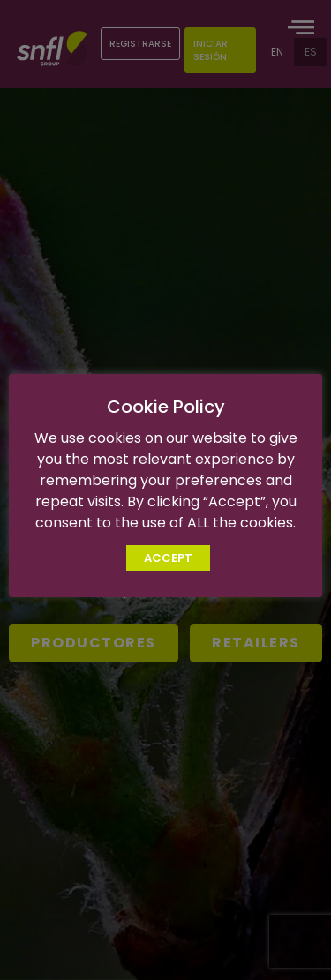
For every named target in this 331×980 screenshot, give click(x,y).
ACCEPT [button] (168, 558)
